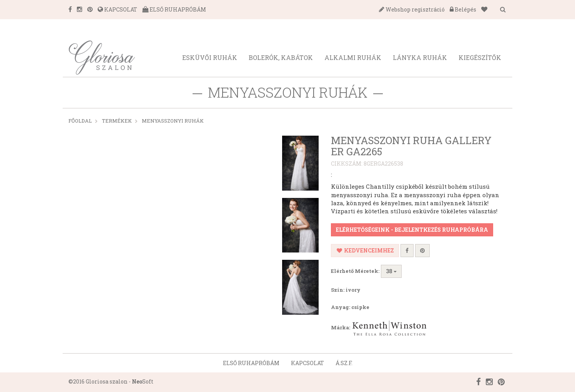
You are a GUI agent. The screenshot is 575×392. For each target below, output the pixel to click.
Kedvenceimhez (365, 250)
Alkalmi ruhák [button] (353, 57)
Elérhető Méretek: (355, 271)
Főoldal (80, 121)
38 (391, 271)
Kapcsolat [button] (307, 363)
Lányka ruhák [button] (420, 57)
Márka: (380, 328)
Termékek (117, 121)
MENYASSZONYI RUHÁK (173, 121)
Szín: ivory (346, 290)
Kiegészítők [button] (480, 57)
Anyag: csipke (350, 307)
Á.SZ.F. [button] (344, 363)
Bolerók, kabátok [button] (281, 57)
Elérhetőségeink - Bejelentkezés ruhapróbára (412, 230)
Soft (143, 381)
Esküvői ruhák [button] (210, 57)
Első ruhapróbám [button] (251, 363)
